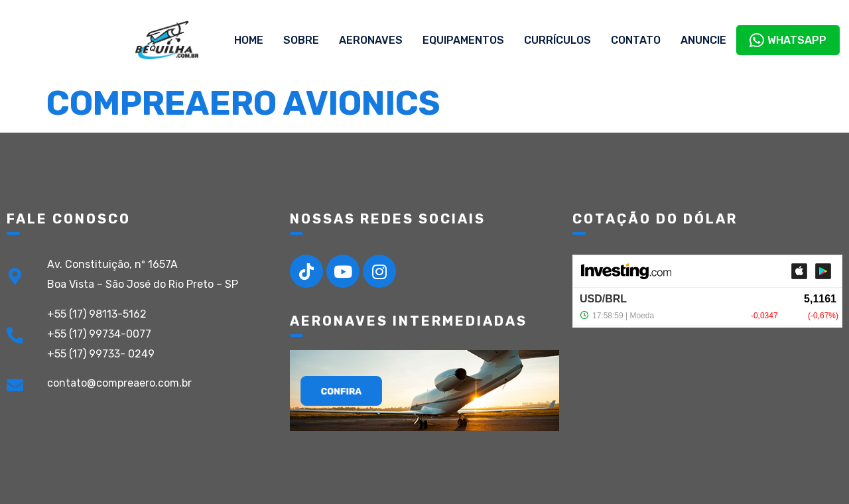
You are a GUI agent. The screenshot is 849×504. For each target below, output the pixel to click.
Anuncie (703, 40)
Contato (636, 40)
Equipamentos (463, 40)
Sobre (301, 40)
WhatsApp (788, 40)
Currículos (557, 40)
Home (249, 40)
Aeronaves (371, 40)
